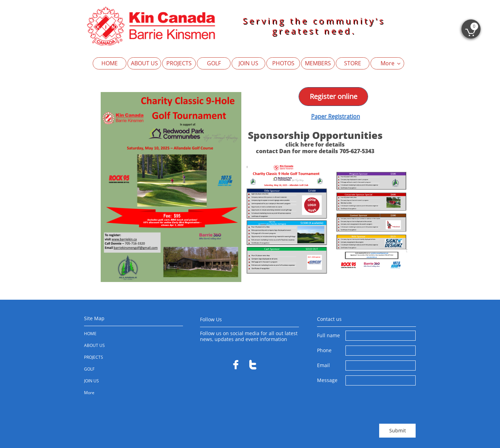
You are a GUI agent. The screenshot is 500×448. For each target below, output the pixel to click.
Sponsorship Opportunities (315, 135)
